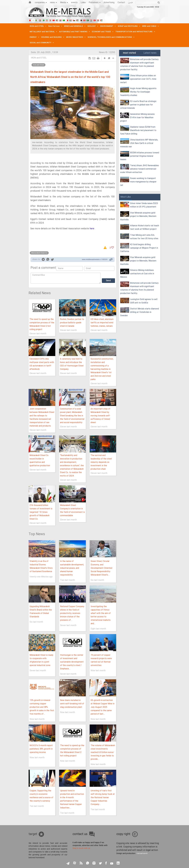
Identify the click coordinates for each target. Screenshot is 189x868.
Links (83, 3)
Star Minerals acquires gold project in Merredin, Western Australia (138, 216)
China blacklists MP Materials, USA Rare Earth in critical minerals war (139, 143)
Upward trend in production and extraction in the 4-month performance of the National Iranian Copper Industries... (72, 799)
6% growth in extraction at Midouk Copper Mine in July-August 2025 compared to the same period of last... (103, 707)
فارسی (130, 3)
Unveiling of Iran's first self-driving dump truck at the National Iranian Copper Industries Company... (103, 798)
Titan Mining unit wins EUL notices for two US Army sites (144, 237)
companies (41, 3)
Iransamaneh (142, 853)
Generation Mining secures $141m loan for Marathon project (137, 118)
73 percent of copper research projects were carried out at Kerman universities (101, 660)
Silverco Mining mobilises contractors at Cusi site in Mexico (137, 274)
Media (64, 3)
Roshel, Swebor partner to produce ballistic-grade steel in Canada (72, 323)
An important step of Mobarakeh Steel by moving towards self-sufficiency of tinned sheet (100, 416)
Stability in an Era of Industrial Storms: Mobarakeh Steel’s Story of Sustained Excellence (41, 566)
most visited (129, 53)
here (92, 229)
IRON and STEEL (39, 58)
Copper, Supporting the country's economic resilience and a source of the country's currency (41, 796)
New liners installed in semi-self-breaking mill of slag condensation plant (72, 704)
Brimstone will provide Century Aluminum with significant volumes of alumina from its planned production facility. (139, 65)
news (53, 3)
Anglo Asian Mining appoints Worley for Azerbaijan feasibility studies (138, 92)
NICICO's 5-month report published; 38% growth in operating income (41, 749)
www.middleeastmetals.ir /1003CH (95, 260)
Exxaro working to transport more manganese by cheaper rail (138, 182)
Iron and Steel (38, 65)
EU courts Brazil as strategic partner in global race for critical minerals (138, 105)
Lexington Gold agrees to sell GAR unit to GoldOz (144, 301)
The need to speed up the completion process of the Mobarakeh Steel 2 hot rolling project (42, 324)
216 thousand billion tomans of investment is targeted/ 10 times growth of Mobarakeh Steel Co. (41, 512)
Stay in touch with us (81, 848)
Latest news (150, 53)
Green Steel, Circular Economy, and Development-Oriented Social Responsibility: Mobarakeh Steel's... (101, 568)
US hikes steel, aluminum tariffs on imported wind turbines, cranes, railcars (102, 323)
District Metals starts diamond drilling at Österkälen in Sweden (140, 312)
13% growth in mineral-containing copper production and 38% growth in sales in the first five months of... (42, 707)
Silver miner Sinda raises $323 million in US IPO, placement (144, 205)
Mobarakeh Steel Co (39, 253)
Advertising (109, 3)
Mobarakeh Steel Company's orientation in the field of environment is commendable (72, 510)
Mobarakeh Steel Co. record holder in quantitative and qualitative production (40, 461)
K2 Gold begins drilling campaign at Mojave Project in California (139, 248)
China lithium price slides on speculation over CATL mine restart (138, 79)
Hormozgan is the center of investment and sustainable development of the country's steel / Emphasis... (72, 662)
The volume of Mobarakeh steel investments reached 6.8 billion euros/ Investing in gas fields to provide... (103, 752)
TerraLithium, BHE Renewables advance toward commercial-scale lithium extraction (140, 169)
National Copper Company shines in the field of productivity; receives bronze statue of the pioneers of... (72, 613)
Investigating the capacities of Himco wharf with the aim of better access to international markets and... (101, 615)
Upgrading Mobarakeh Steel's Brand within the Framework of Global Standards (41, 612)
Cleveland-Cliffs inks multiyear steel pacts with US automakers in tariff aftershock (42, 364)
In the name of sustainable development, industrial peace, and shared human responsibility (72, 568)
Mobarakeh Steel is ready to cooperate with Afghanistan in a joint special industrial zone (41, 660)
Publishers (95, 3)
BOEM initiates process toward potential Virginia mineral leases (140, 156)
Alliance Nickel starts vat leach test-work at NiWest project (145, 227)
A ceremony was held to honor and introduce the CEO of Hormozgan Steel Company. (72, 364)
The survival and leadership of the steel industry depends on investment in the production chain (101, 462)
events (74, 3)
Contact (121, 3)
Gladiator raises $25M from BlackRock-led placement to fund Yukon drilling (138, 130)
